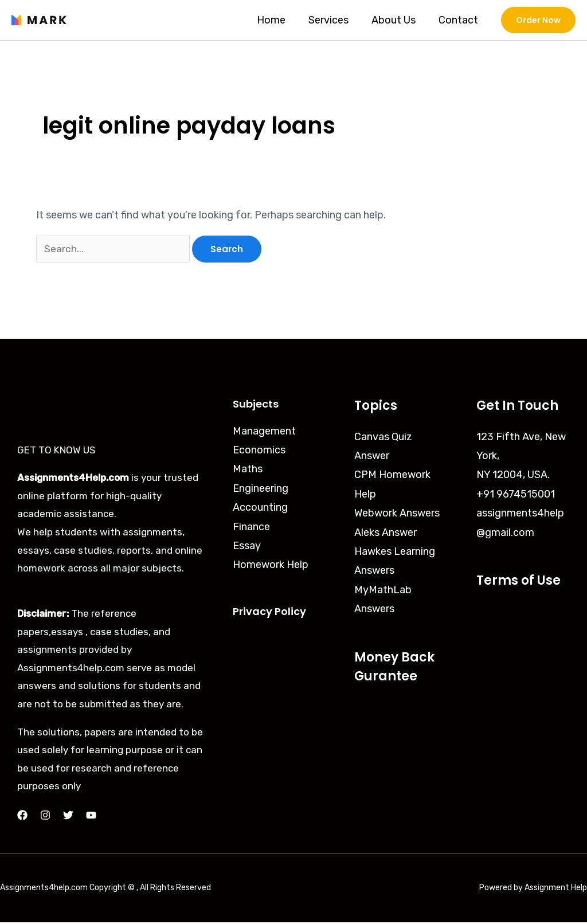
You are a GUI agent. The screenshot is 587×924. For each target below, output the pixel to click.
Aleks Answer (386, 534)
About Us (397, 20)
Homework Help (271, 567)
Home (279, 20)
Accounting (260, 509)
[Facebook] (22, 817)
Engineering (261, 490)
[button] (538, 20)
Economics (259, 452)
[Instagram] (45, 817)
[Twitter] (68, 817)
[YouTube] (91, 817)
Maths (248, 471)
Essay (247, 547)
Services (334, 20)
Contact (459, 20)
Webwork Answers (397, 515)
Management (264, 433)
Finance (251, 528)
